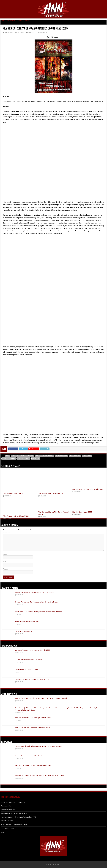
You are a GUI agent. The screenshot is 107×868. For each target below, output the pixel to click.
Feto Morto (88, 456)
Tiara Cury (36, 459)
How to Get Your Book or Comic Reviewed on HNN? (19, 817)
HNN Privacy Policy (7, 828)
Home (3, 21)
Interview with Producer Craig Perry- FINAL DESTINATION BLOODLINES (39, 775)
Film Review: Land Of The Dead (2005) (88, 489)
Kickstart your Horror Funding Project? (14, 813)
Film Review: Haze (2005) (82, 512)
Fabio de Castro (62, 456)
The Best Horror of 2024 (23, 631)
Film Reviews (11, 21)
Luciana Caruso (24, 459)
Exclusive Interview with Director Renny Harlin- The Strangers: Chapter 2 (39, 746)
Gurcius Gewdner (9, 459)
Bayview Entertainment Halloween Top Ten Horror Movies (34, 592)
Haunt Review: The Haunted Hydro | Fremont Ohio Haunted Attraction (38, 612)
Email (5, 562)
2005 (8, 456)
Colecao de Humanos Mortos (23, 456)
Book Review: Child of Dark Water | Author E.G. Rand (33, 718)
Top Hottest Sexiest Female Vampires (27, 670)
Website (6, 569)
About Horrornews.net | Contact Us (13, 802)
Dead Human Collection (45, 456)
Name (5, 554)
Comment (6, 533)
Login (3, 832)
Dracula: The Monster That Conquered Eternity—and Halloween (37, 602)
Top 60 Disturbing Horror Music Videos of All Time (32, 679)
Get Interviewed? (7, 821)
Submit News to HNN (8, 810)
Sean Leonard (9, 32)
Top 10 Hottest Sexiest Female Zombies (28, 660)
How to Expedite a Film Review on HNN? (15, 825)
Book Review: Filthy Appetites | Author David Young (32, 727)
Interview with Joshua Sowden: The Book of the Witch (33, 766)
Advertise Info (6, 806)
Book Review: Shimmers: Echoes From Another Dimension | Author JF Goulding (42, 698)
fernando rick (75, 456)
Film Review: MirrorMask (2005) (16, 516)
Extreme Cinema (23, 21)
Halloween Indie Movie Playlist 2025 (27, 622)
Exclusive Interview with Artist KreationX (28, 756)
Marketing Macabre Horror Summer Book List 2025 (32, 650)
